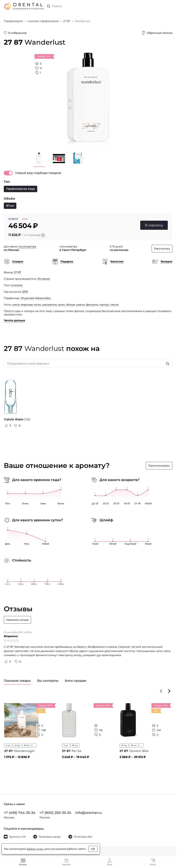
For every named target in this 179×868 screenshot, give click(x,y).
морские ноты (31, 305)
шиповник (49, 305)
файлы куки (35, 849)
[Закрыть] (140, 156)
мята (16, 305)
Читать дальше (14, 320)
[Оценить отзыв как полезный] (6, 426)
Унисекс (17, 285)
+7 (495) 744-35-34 (20, 813)
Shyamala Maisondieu (36, 298)
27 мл (17, 745)
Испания (44, 279)
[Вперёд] (169, 691)
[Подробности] (43, 235)
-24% (25, 219)
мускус (104, 305)
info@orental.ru (89, 813)
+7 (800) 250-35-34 (55, 813)
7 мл (8, 745)
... (34, 745)
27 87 (18, 272)
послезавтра (27, 246)
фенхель (92, 305)
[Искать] (168, 364)
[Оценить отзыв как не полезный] (16, 426)
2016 (25, 292)
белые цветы (76, 305)
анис (62, 305)
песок (115, 305)
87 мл (27, 745)
